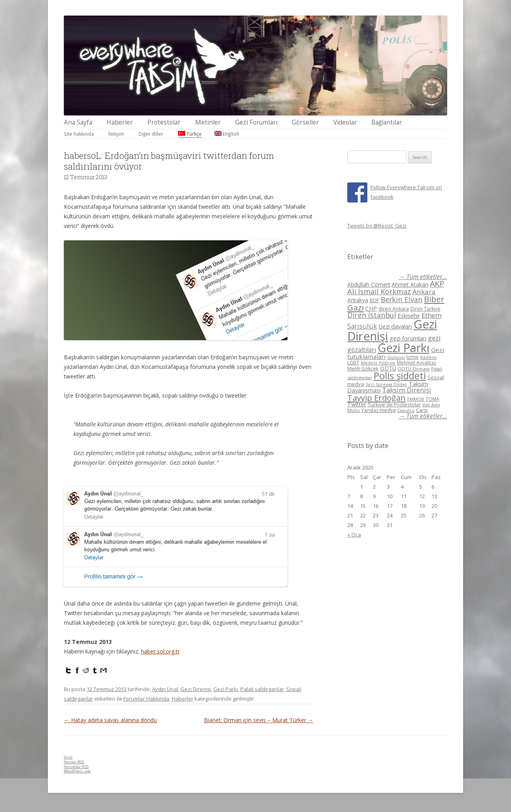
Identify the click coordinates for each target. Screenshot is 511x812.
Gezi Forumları (256, 122)
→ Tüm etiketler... (423, 277)
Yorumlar (76, 767)
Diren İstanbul (372, 315)
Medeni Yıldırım (378, 363)
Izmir (413, 357)
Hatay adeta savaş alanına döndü (110, 720)
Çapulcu (406, 410)
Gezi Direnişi (196, 689)
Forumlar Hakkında (146, 699)
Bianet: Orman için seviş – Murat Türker (259, 720)
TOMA (432, 399)
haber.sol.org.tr (160, 651)
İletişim (116, 134)
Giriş (68, 757)
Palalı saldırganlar (262, 689)
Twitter (357, 404)
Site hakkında (79, 134)
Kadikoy (429, 357)
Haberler (120, 122)
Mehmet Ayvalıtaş (417, 362)
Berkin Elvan (402, 299)
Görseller (305, 122)
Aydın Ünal (165, 689)
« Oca (354, 535)
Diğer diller (151, 134)
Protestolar (164, 122)
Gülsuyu (396, 357)
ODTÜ (388, 368)
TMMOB (416, 399)
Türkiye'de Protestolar (394, 404)
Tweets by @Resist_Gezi (377, 226)
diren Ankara (394, 309)
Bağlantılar (387, 122)
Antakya (358, 300)
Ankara (424, 292)
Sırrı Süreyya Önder (386, 384)
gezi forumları (408, 338)
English (227, 134)
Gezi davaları (395, 326)
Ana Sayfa (78, 122)
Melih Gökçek (363, 369)
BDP (374, 300)
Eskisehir (409, 316)
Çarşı (422, 410)
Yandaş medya (378, 410)
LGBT (353, 363)
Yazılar (74, 762)
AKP (437, 284)
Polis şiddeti (400, 376)
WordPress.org (77, 771)
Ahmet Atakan (410, 284)
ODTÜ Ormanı (414, 369)
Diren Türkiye (425, 309)
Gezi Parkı (226, 689)
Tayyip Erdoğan (376, 398)
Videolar (345, 122)
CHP (371, 308)
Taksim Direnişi (407, 390)
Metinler (208, 122)
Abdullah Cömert (369, 284)
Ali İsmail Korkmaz (379, 291)
